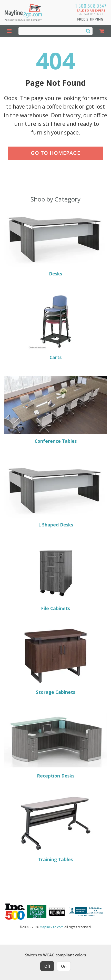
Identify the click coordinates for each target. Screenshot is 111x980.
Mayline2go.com (52, 927)
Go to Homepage (55, 153)
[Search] (88, 31)
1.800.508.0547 (91, 6)
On (64, 966)
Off (47, 966)
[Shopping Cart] (102, 31)
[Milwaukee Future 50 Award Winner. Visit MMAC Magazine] (57, 912)
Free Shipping (90, 19)
